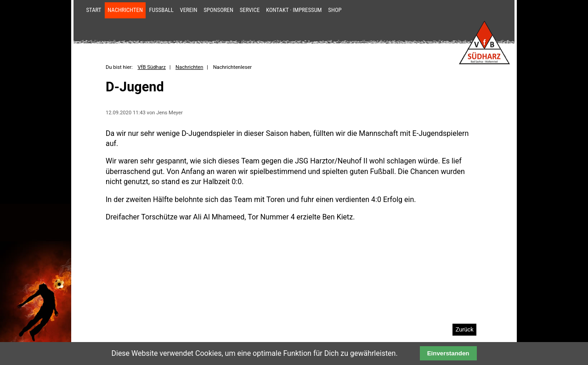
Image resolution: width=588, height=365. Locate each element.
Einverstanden (448, 353)
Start (93, 10)
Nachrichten (125, 10)
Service (250, 10)
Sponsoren (218, 10)
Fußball (161, 10)
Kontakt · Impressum (294, 10)
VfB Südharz (151, 67)
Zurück (465, 329)
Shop (335, 10)
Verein (189, 10)
